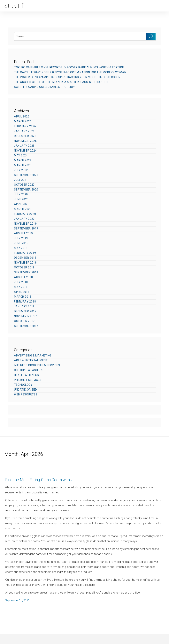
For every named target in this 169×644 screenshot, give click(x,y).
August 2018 (23, 277)
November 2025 (25, 141)
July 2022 (21, 170)
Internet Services (28, 380)
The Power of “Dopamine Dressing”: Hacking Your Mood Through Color (67, 77)
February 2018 (25, 302)
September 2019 (26, 228)
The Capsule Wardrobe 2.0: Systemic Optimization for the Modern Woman (70, 72)
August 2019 (23, 233)
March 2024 (23, 160)
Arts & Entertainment (31, 360)
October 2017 (24, 321)
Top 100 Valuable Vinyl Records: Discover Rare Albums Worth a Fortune (69, 67)
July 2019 (21, 238)
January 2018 (24, 306)
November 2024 (25, 151)
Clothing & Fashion (28, 370)
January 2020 (24, 219)
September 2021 (26, 175)
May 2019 (21, 248)
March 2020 (23, 209)
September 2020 (26, 190)
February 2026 (25, 126)
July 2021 (21, 180)
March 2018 (23, 297)
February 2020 (25, 214)
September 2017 (26, 326)
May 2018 (21, 287)
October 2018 (24, 267)
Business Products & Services (37, 365)
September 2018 (26, 272)
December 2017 (25, 311)
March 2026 (23, 121)
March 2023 (23, 165)
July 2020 (21, 194)
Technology (23, 385)
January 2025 (24, 146)
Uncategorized (25, 390)
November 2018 (25, 263)
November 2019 (25, 224)
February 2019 (25, 253)
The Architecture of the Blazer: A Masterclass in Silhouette (61, 82)
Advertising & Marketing (33, 356)
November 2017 (25, 316)
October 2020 (24, 185)
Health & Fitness (27, 375)
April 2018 (22, 292)
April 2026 (22, 116)
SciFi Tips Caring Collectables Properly (45, 87)
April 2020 (22, 204)
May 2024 (21, 155)
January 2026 (24, 131)
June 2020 (21, 199)
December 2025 (25, 136)
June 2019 (21, 243)
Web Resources (26, 394)
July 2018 (21, 282)
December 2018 (25, 258)
